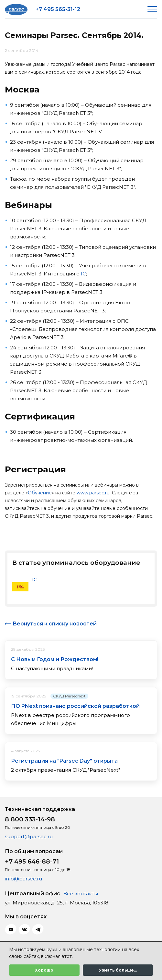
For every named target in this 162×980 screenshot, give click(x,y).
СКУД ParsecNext (69, 696)
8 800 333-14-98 (30, 819)
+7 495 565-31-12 (58, 9)
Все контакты (81, 894)
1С (83, 274)
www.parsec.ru (93, 493)
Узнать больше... (118, 970)
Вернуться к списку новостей (55, 624)
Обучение (40, 493)
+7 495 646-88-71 (32, 861)
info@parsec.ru (23, 879)
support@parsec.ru (29, 836)
